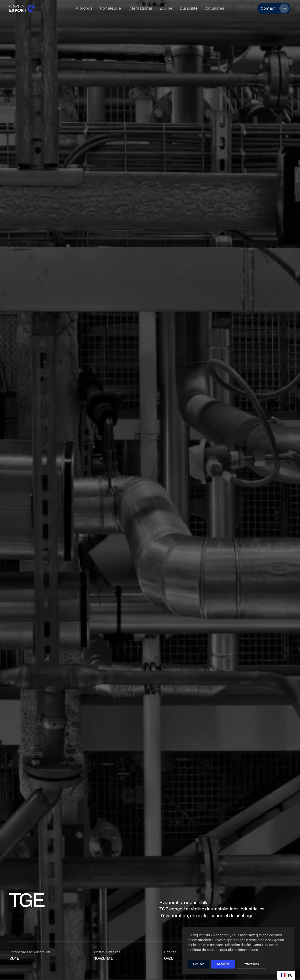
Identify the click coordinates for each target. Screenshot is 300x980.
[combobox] (286, 975)
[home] (39, 8)
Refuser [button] (198, 964)
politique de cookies (203, 950)
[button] (251, 964)
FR (286, 975)
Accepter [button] (223, 964)
